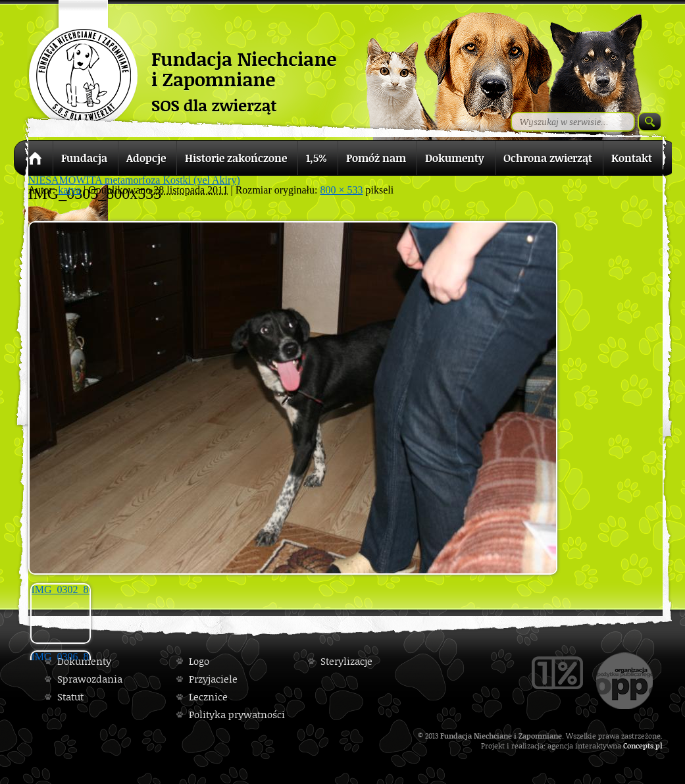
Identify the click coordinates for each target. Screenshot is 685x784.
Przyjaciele (213, 679)
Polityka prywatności (237, 715)
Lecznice (208, 697)
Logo (199, 661)
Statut (70, 697)
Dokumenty (84, 661)
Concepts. (639, 745)
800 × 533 (341, 190)
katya (69, 190)
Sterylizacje (346, 661)
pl (659, 745)
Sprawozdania (90, 679)
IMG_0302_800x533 (61, 589)
